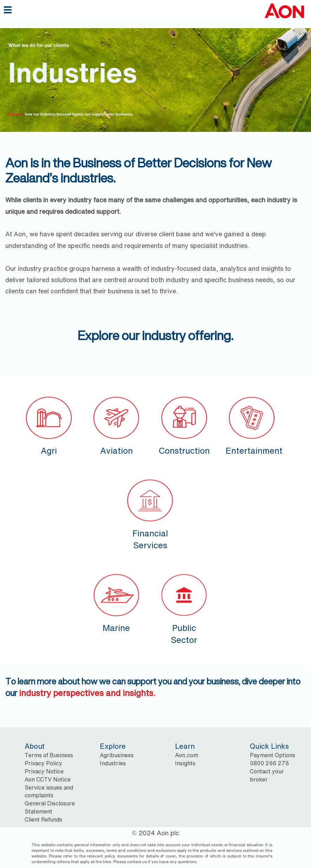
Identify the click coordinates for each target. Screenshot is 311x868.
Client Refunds (43, 819)
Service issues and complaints (49, 792)
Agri (49, 425)
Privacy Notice (44, 771)
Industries (113, 763)
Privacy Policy (43, 763)
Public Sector (184, 608)
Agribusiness (117, 755)
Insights (185, 763)
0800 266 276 (269, 763)
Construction (184, 425)
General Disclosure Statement (50, 807)
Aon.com (187, 755)
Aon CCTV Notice (48, 779)
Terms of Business (49, 755)
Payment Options (273, 755)
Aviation (116, 425)
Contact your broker (267, 775)
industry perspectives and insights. (87, 693)
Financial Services (150, 514)
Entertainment (254, 425)
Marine (116, 602)
